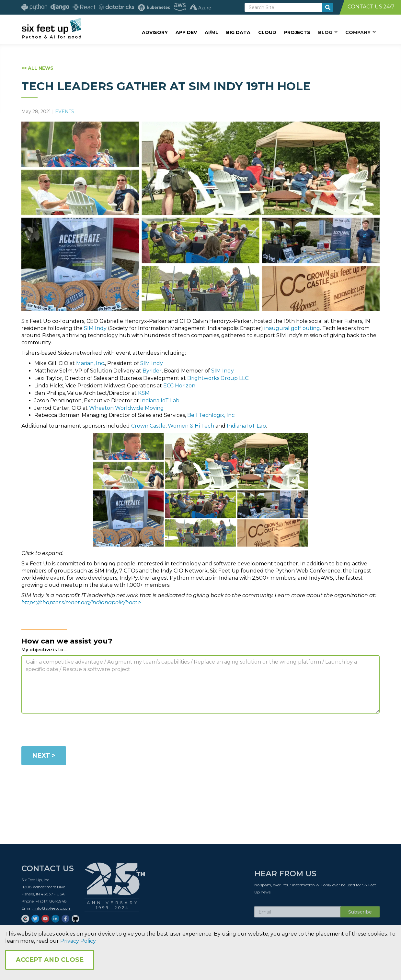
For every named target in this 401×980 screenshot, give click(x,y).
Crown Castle (148, 426)
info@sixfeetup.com (52, 910)
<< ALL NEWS (37, 68)
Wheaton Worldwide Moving (126, 408)
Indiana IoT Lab (160, 401)
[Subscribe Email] (297, 914)
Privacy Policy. (78, 941)
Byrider (152, 371)
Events (65, 112)
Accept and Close (50, 960)
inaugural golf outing (292, 328)
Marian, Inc (90, 363)
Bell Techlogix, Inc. (211, 415)
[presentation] (71, 731)
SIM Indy (95, 328)
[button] (328, 32)
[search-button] (328, 7)
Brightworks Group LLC (218, 378)
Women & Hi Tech (191, 426)
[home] (51, 28)
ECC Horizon (179, 386)
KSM (144, 393)
